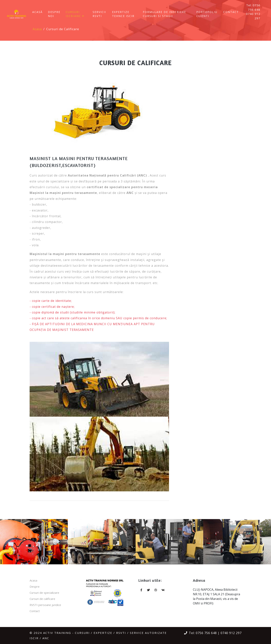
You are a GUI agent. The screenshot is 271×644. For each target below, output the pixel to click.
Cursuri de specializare (44, 593)
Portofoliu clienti (207, 14)
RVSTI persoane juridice (45, 605)
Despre (35, 586)
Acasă (37, 12)
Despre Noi (54, 14)
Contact (231, 12)
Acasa (37, 29)
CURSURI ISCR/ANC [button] (76, 14)
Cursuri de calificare (42, 599)
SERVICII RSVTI (99, 14)
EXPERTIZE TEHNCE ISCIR (123, 14)
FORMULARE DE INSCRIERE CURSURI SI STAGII (164, 14)
